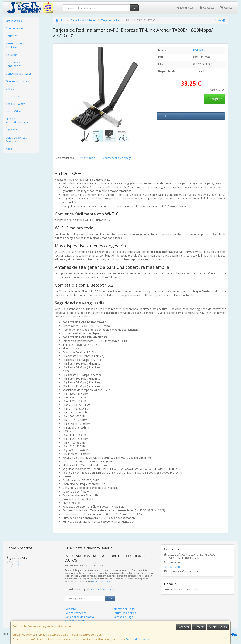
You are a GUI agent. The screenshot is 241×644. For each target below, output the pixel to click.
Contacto (207, 8)
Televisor (11, 55)
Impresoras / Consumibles (14, 64)
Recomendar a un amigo (117, 158)
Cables (10, 89)
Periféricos (12, 96)
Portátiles (12, 36)
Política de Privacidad (101, 582)
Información (88, 158)
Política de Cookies (137, 639)
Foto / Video (13, 111)
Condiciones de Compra (79, 617)
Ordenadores (14, 21)
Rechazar (199, 627)
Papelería (11, 130)
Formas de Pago (123, 617)
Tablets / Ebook (15, 104)
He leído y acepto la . (92, 590)
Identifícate (185, 8)
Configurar (183, 627)
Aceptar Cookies (218, 627)
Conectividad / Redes (19, 73)
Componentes (14, 28)
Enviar (110, 598)
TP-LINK (198, 50)
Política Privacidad (76, 613)
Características (65, 158)
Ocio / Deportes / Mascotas (16, 139)
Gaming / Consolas (17, 81)
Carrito (228, 8)
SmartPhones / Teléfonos (15, 45)
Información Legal (124, 609)
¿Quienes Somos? (76, 621)
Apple (9, 149)
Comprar (215, 99)
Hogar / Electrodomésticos (17, 121)
